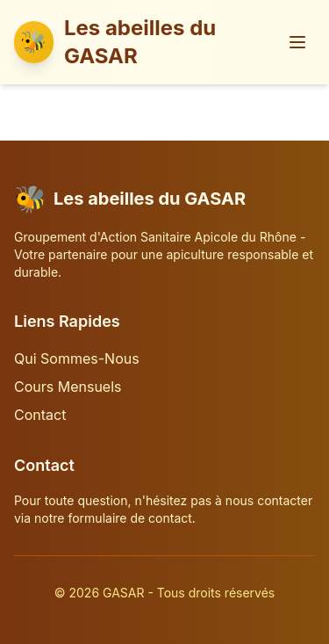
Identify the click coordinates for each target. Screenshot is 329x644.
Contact (40, 415)
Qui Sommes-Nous (77, 358)
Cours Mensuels (68, 387)
